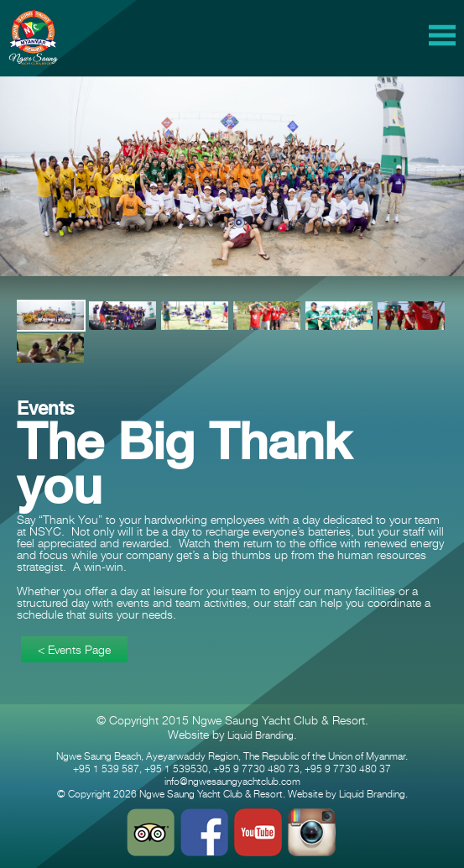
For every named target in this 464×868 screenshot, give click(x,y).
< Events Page (74, 649)
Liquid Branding (261, 735)
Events (45, 408)
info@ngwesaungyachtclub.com (232, 781)
